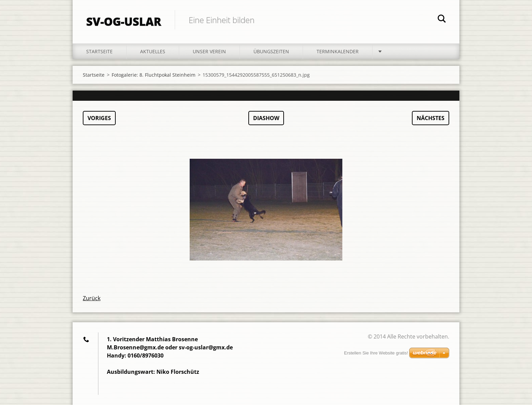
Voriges (99, 118)
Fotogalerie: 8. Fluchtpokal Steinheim (154, 75)
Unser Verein (209, 51)
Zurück (92, 298)
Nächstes (431, 118)
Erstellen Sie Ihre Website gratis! (376, 353)
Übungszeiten (271, 51)
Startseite (99, 51)
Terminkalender (338, 51)
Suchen (442, 20)
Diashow (266, 118)
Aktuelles (153, 51)
